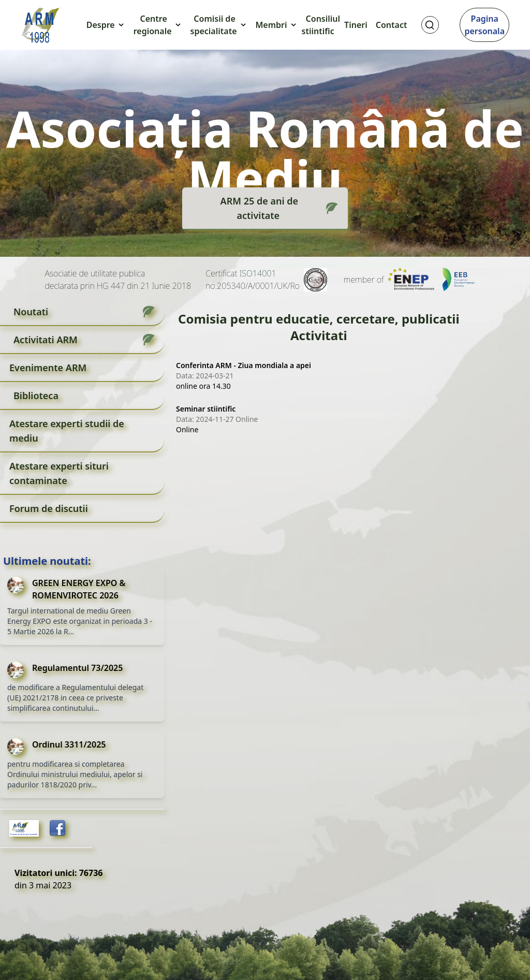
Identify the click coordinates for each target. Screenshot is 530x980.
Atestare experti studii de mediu (67, 431)
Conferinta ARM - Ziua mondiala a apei (244, 365)
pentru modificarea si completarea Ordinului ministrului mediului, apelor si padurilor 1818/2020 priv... (75, 774)
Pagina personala (484, 25)
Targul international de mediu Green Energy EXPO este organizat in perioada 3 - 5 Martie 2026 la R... (80, 621)
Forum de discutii (49, 508)
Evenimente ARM (48, 368)
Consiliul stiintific (321, 25)
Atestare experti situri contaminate (59, 473)
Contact (392, 25)
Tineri (356, 25)
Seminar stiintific (206, 409)
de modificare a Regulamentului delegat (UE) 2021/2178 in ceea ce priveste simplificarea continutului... (75, 698)
